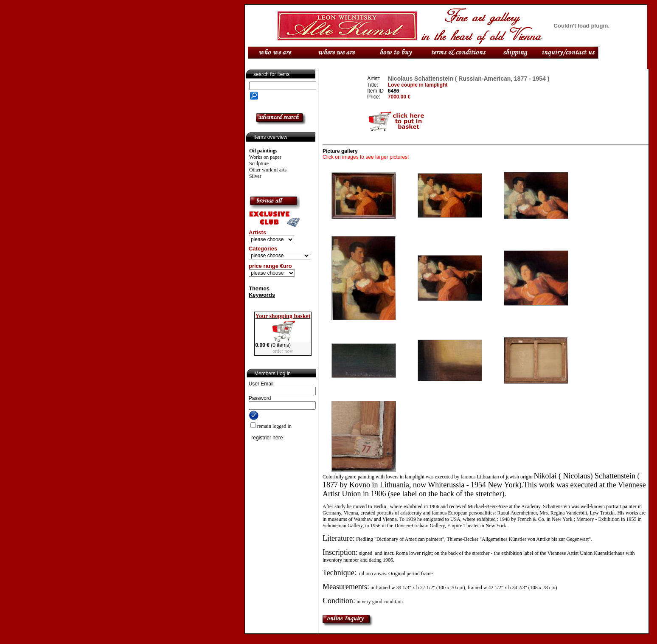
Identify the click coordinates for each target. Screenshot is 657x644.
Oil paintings (263, 151)
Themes (259, 288)
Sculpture (259, 163)
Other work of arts (268, 170)
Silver (255, 176)
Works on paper (265, 157)
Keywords (262, 295)
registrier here (267, 438)
